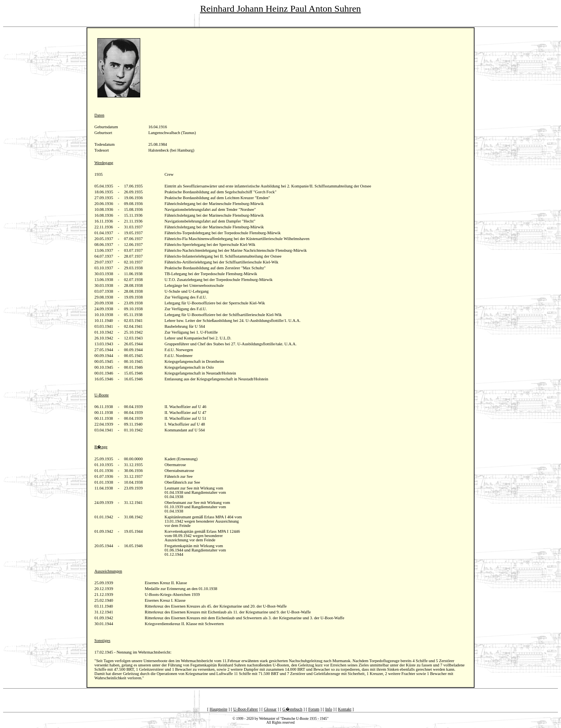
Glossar (270, 709)
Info (329, 709)
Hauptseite (219, 709)
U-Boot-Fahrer (246, 709)
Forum (314, 709)
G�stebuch (292, 709)
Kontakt (345, 709)
